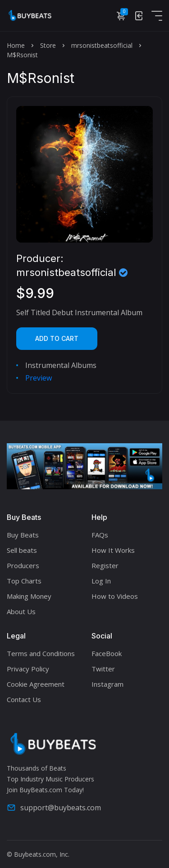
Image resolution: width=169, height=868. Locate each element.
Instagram (107, 684)
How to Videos (115, 596)
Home (16, 45)
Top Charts (24, 581)
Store (48, 45)
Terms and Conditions (41, 653)
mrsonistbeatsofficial (102, 45)
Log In (101, 581)
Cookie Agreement (36, 684)
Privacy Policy (28, 669)
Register (105, 565)
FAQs (100, 535)
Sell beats (22, 550)
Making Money (29, 596)
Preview (39, 378)
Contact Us (24, 699)
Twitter (103, 669)
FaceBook (107, 653)
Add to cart (57, 338)
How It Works (113, 550)
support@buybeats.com (54, 808)
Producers (23, 565)
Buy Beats (23, 535)
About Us (21, 611)
